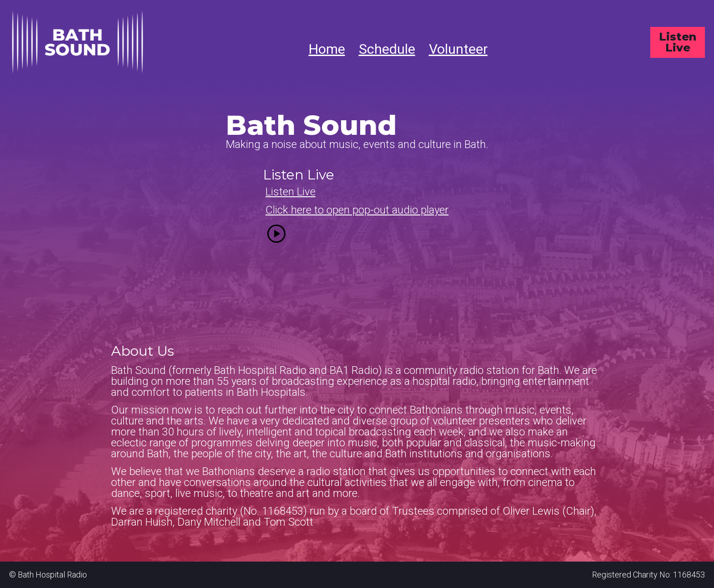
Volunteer (458, 49)
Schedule (387, 49)
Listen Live (678, 42)
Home (327, 49)
